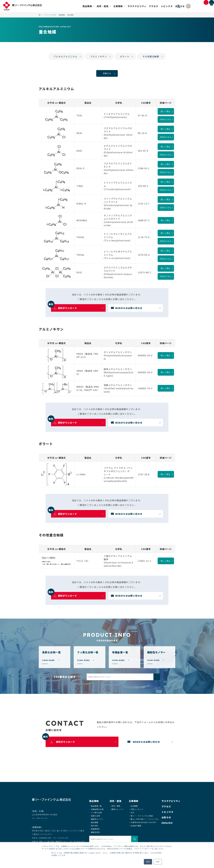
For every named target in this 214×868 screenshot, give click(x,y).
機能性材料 (95, 832)
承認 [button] (148, 862)
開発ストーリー (118, 809)
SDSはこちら (165, 119)
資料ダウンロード (64, 307)
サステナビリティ (119, 6)
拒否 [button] (158, 862)
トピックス (148, 6)
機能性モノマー (97, 819)
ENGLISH (167, 823)
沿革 (132, 812)
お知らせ (162, 6)
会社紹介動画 (136, 826)
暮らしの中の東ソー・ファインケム (145, 819)
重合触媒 (95, 822)
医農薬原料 (95, 829)
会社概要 (134, 806)
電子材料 (95, 826)
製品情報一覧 (96, 806)
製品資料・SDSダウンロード (192, 9)
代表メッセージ (137, 809)
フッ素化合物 (96, 812)
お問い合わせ (207, 8)
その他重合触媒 (151, 56)
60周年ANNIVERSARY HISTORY (144, 822)
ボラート (125, 56)
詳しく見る (165, 111)
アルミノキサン (99, 56)
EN (170, 6)
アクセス (135, 6)
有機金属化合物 (97, 809)
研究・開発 (116, 806)
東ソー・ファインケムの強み (142, 816)
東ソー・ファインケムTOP (47, 15)
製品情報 (62, 15)
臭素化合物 (95, 816)
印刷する (107, 73)
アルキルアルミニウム (65, 56)
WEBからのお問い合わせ (129, 308)
